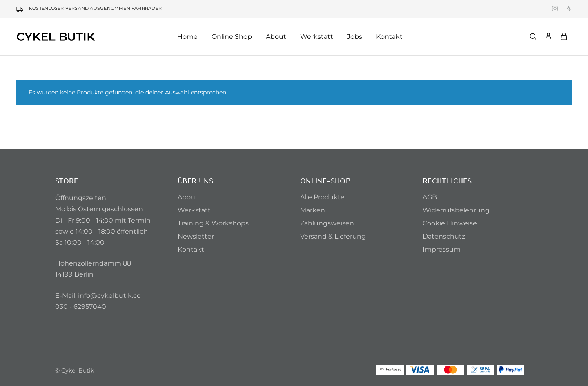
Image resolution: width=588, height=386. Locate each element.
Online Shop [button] (232, 37)
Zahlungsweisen (327, 223)
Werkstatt (317, 37)
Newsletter (196, 236)
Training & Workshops (213, 223)
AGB (430, 197)
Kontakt (389, 37)
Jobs (355, 37)
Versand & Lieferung (333, 236)
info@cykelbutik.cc (109, 296)
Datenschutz (444, 236)
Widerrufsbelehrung (456, 210)
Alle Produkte (322, 197)
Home (187, 37)
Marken (313, 210)
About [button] (276, 37)
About (188, 197)
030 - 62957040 (81, 307)
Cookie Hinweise (450, 223)
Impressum (442, 249)
